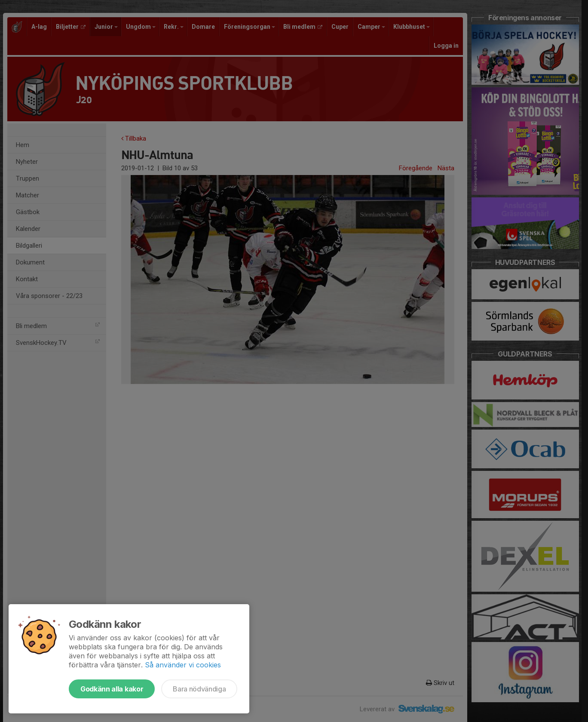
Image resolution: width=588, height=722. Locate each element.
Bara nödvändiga (199, 689)
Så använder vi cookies (183, 665)
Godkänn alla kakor (112, 689)
